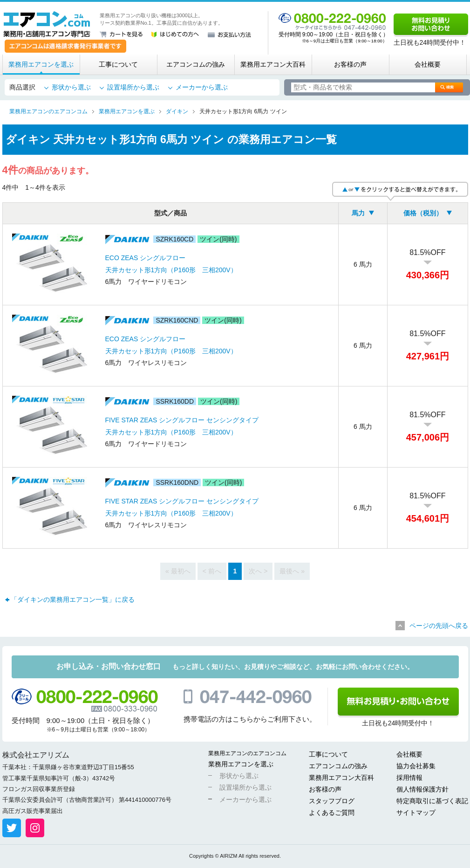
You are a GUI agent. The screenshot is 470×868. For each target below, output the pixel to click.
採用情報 (409, 778)
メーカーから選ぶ (202, 87)
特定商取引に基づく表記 (432, 801)
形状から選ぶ (71, 87)
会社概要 (428, 64)
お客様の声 (350, 64)
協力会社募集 (416, 766)
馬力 (358, 213)
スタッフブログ (332, 801)
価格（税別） (423, 213)
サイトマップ (416, 813)
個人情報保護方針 (422, 789)
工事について (118, 64)
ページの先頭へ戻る (439, 626)
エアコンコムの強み (196, 64)
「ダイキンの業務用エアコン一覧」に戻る (73, 599)
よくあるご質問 (332, 813)
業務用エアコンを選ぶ (41, 64)
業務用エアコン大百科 (273, 64)
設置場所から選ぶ (133, 87)
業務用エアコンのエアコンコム (247, 753)
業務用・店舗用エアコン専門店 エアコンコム (47, 24)
